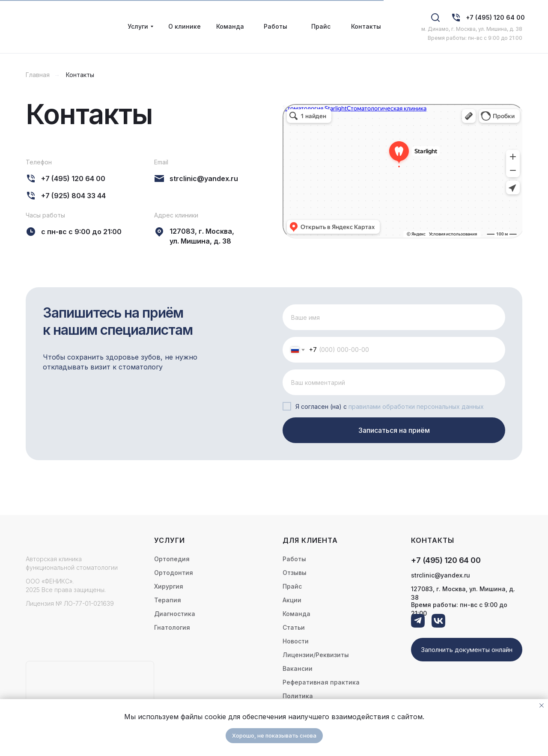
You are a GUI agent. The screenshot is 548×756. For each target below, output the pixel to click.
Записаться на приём (394, 430)
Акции (292, 600)
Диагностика (175, 614)
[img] (456, 18)
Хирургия (169, 586)
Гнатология (172, 627)
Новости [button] (296, 641)
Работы (294, 559)
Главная (38, 75)
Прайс (292, 586)
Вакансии (298, 668)
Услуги (170, 540)
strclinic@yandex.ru (204, 179)
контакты (433, 540)
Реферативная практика (321, 682)
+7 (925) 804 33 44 (73, 196)
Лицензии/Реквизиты (316, 655)
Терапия (168, 600)
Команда (296, 614)
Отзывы (295, 573)
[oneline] (394, 382)
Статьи (294, 627)
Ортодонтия (174, 573)
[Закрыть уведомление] (542, 705)
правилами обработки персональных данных (416, 406)
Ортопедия (172, 559)
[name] (394, 317)
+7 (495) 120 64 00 (495, 17)
